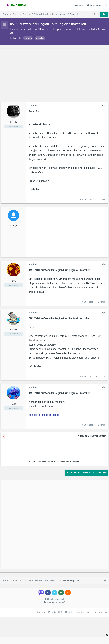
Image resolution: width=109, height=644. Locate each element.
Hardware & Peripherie (52, 29)
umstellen (40, 38)
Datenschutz (83, 612)
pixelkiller (92, 29)
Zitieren (101, 200)
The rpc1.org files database (44, 415)
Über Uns (70, 612)
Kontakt (52, 612)
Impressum (97, 612)
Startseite (41, 612)
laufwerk (28, 38)
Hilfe (61, 612)
